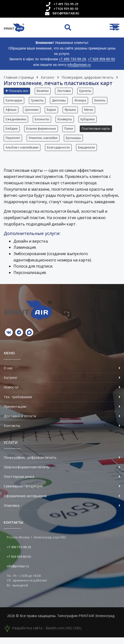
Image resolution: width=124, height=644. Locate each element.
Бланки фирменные (42, 132)
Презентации (15, 413)
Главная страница (19, 77)
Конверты (66, 122)
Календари (14, 101)
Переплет (13, 143)
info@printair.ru (66, 13)
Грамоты (38, 101)
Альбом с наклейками (22, 153)
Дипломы (60, 101)
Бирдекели (88, 153)
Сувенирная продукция (23, 493)
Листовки (65, 91)
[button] (18, 93)
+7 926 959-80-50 (66, 9)
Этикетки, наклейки (44, 143)
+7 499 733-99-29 (66, 4)
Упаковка (11, 512)
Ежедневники (16, 122)
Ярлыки (72, 112)
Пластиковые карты (98, 132)
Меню (91, 112)
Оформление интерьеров (25, 502)
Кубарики (89, 122)
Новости (11, 394)
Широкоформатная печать (26, 474)
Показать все (17, 91)
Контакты (12, 432)
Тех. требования (18, 403)
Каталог (48, 77)
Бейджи (12, 132)
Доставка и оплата (20, 423)
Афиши (11, 112)
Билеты (102, 101)
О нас (8, 375)
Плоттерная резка (19, 483)
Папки (70, 132)
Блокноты (42, 122)
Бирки (53, 112)
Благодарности (59, 153)
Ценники (32, 112)
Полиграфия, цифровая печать (88, 77)
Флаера (82, 101)
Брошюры (75, 143)
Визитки (43, 91)
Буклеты (87, 91)
